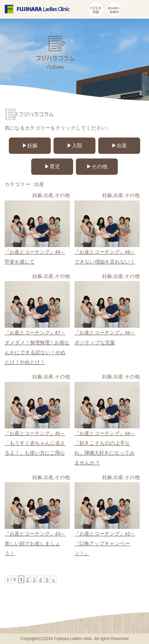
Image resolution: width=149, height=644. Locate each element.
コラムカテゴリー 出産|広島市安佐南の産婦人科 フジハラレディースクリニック (37, 10)
